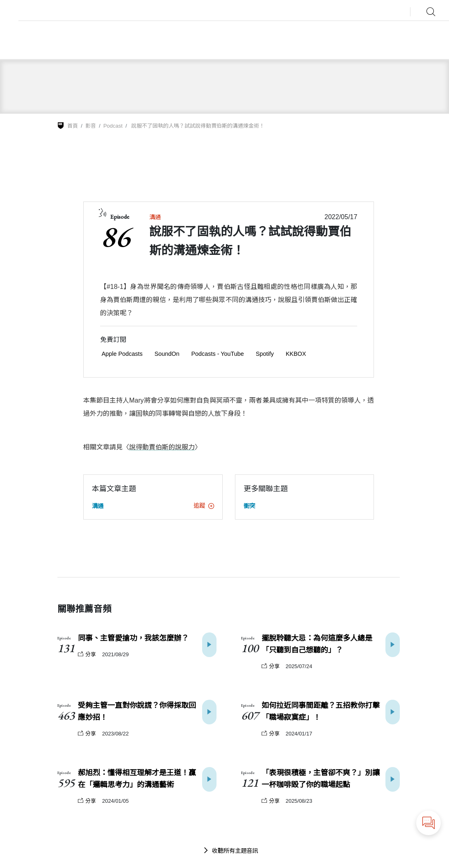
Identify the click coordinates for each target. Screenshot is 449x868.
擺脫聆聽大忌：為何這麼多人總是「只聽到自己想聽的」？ (317, 644)
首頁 (73, 126)
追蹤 (204, 506)
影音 (91, 126)
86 (115, 236)
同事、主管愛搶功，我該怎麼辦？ (133, 638)
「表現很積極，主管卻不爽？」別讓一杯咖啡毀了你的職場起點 (321, 779)
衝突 (249, 506)
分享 (87, 654)
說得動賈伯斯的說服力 (162, 447)
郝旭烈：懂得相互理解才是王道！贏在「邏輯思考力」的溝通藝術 (137, 779)
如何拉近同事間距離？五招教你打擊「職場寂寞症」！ (321, 711)
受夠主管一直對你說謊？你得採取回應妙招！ (137, 711)
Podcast (113, 126)
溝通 (155, 217)
